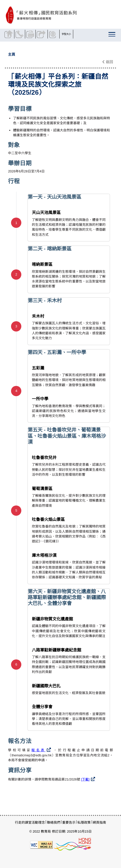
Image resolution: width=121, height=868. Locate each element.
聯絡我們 (20, 34)
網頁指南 (99, 822)
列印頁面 (31, 34)
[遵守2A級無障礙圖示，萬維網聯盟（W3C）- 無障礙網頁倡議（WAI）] (41, 845)
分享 (41, 34)
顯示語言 (54, 34)
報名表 (38, 750)
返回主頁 (9, 34)
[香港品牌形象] (72, 845)
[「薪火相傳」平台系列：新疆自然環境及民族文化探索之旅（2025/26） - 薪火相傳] (59, 15)
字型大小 (66, 34)
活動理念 (38, 822)
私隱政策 (84, 822)
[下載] (85, 779)
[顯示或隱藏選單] (112, 35)
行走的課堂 (23, 822)
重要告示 (69, 822)
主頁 (12, 54)
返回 (108, 62)
